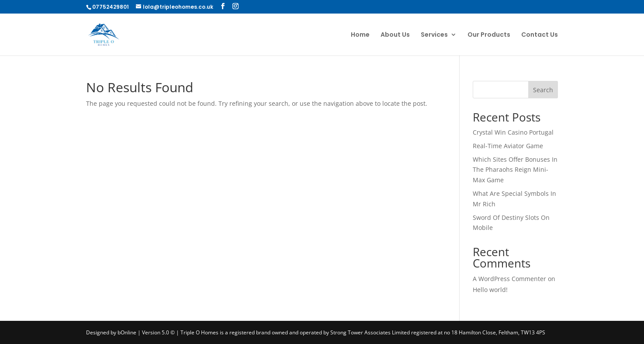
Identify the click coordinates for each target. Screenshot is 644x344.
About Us (395, 35)
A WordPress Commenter (509, 279)
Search (543, 90)
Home (360, 35)
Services (434, 35)
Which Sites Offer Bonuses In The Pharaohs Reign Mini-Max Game (515, 170)
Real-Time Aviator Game (508, 146)
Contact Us (540, 35)
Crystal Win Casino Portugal (513, 132)
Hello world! (490, 290)
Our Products (489, 35)
